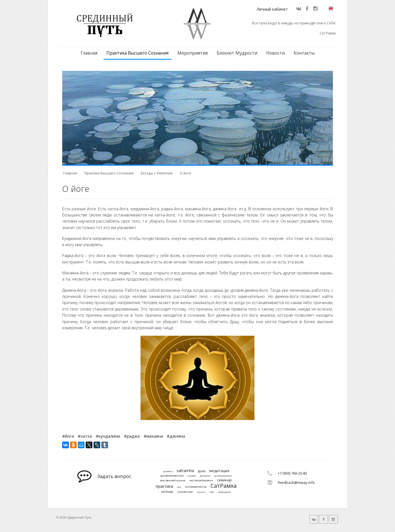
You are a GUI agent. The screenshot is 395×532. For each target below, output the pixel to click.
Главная (89, 53)
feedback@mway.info (296, 482)
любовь (167, 492)
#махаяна (153, 436)
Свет (212, 492)
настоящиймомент (201, 481)
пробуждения (224, 492)
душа (202, 471)
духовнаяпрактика (172, 476)
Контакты (304, 53)
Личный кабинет (272, 9)
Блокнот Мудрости (237, 53)
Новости (275, 53)
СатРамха (224, 486)
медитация (219, 471)
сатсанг (201, 492)
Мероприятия (193, 53)
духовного (168, 472)
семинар (224, 480)
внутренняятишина (173, 481)
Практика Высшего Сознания (137, 53)
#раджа (132, 436)
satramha (185, 471)
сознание (192, 476)
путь (179, 487)
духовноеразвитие (223, 476)
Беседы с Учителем (157, 173)
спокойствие (185, 492)
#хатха (85, 436)
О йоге (185, 173)
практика (164, 487)
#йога (68, 436)
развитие (205, 476)
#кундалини (108, 436)
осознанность (196, 487)
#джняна (176, 436)
